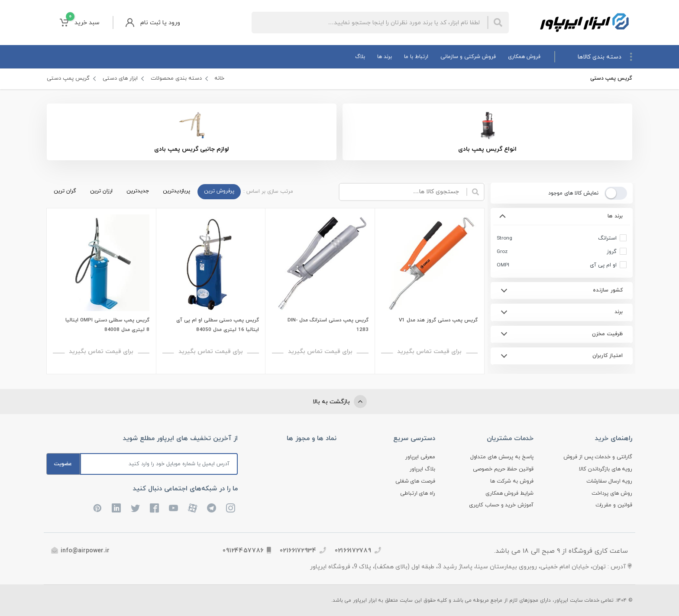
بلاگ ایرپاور (422, 469)
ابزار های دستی (120, 78)
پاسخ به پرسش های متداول (502, 457)
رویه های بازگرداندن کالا (606, 469)
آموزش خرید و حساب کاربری (501, 505)
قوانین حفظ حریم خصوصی (503, 469)
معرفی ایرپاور (420, 457)
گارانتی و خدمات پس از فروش (598, 457)
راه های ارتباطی (418, 493)
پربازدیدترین (176, 191)
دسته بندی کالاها (605, 57)
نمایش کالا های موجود (573, 193)
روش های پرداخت (612, 493)
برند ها (615, 216)
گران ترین (65, 191)
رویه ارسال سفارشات (609, 481)
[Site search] (369, 23)
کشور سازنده (608, 290)
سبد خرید (80, 22)
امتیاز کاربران (607, 356)
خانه (219, 78)
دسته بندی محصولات (176, 78)
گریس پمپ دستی (68, 78)
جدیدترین (138, 191)
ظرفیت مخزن (607, 334)
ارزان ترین (101, 191)
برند (618, 312)
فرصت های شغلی (415, 481)
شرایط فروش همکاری (509, 493)
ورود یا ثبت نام (153, 23)
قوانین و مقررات (614, 505)
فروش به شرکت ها (512, 481)
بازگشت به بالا (340, 402)
